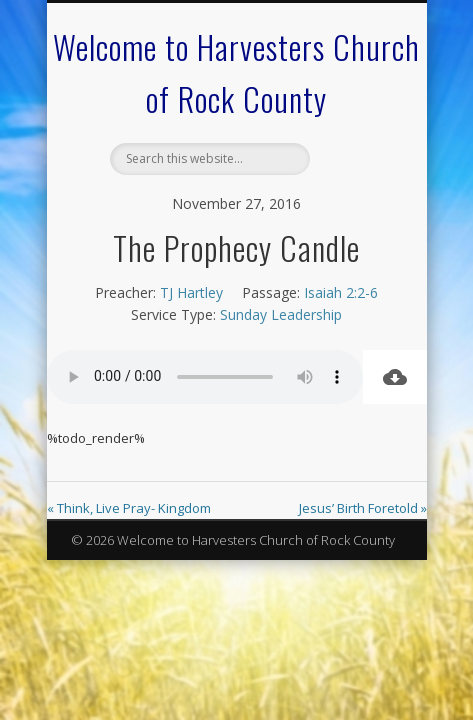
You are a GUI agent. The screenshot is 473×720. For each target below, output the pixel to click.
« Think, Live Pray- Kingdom (129, 508)
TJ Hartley (191, 292)
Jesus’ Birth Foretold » (363, 508)
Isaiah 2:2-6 (341, 292)
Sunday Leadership (281, 314)
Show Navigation (353, 179)
